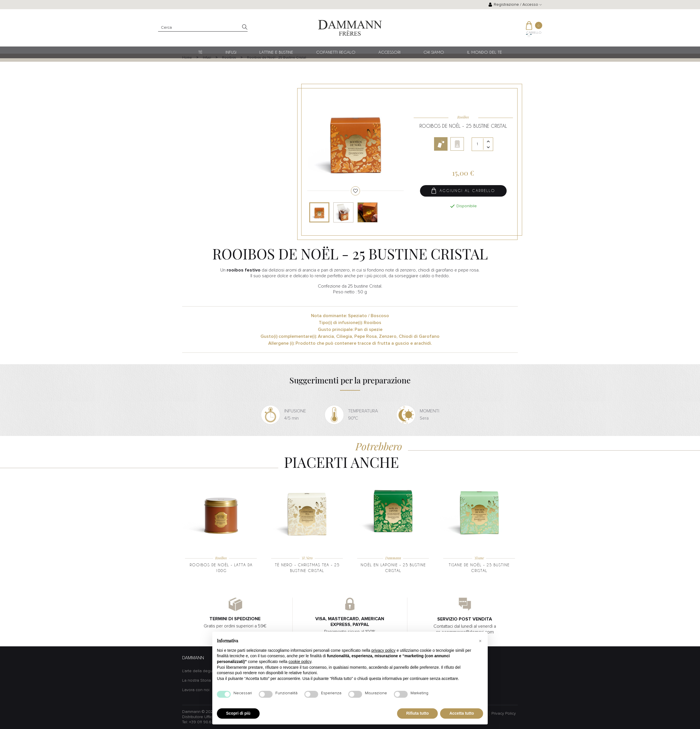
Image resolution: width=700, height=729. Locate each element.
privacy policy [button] (384, 650)
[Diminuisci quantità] (488, 148)
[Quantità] (482, 145)
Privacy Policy (504, 714)
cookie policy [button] (300, 662)
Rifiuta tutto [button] (418, 713)
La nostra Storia (197, 680)
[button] (480, 641)
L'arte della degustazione (205, 671)
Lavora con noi (196, 690)
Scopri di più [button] (238, 713)
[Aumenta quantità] (488, 142)
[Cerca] (203, 28)
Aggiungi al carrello (463, 191)
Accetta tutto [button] (462, 713)
